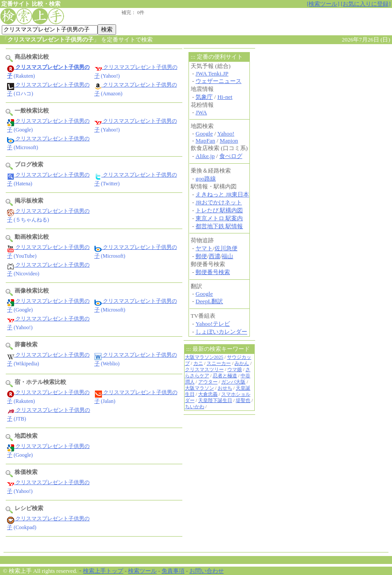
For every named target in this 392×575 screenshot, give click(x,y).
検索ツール (142, 571)
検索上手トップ (103, 571)
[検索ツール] (323, 4)
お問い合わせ (207, 571)
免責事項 (173, 571)
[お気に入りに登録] (366, 4)
